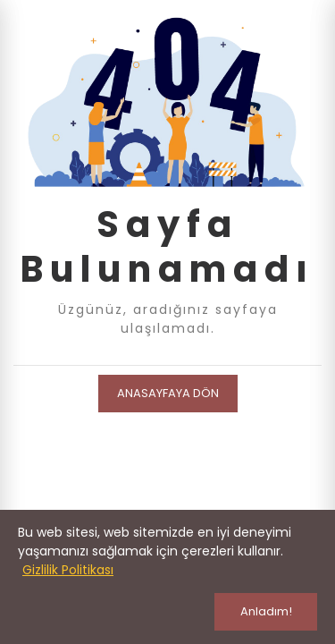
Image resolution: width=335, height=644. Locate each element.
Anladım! (266, 611)
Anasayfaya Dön (168, 393)
